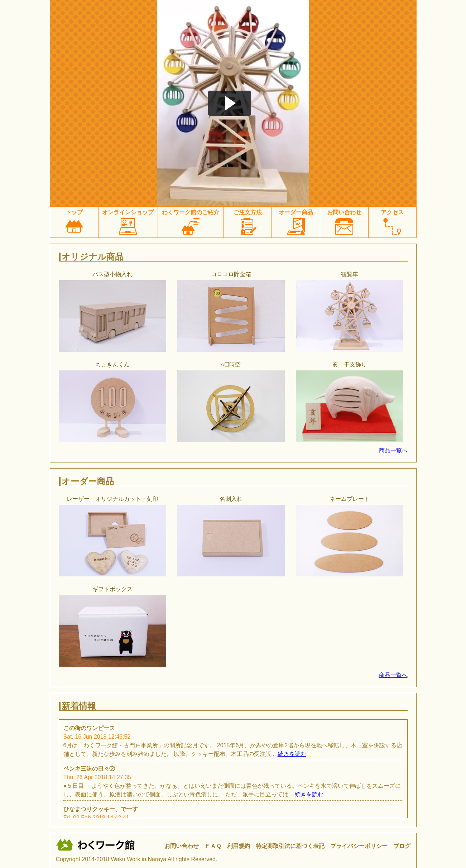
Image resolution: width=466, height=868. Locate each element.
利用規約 (239, 846)
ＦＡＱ (213, 846)
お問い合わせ (182, 846)
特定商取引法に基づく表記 (290, 846)
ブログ (402, 846)
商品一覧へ (393, 451)
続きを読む (292, 754)
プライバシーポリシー (359, 846)
